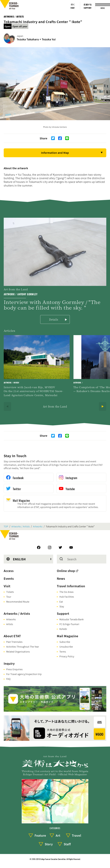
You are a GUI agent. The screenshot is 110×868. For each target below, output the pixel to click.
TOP (6, 526)
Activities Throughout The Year (23, 647)
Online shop (66, 571)
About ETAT (12, 636)
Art (58, 835)
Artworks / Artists (14, 16)
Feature (40, 835)
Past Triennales (14, 642)
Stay (62, 606)
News (61, 578)
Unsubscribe (66, 647)
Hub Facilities (67, 597)
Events (9, 578)
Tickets (10, 592)
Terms (63, 652)
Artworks (38, 526)
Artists (10, 624)
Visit (7, 586)
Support (63, 613)
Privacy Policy (67, 656)
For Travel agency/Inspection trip (24, 674)
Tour (9, 597)
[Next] (103, 406)
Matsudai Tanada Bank (72, 619)
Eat (61, 602)
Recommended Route (18, 602)
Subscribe (65, 642)
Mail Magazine (67, 636)
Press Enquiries (14, 669)
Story (49, 844)
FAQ (8, 679)
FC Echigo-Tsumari (69, 624)
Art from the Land (55, 406)
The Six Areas (66, 592)
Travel (76, 835)
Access (9, 571)
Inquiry (9, 663)
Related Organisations (18, 652)
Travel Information (71, 586)
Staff (67, 844)
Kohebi (63, 629)
